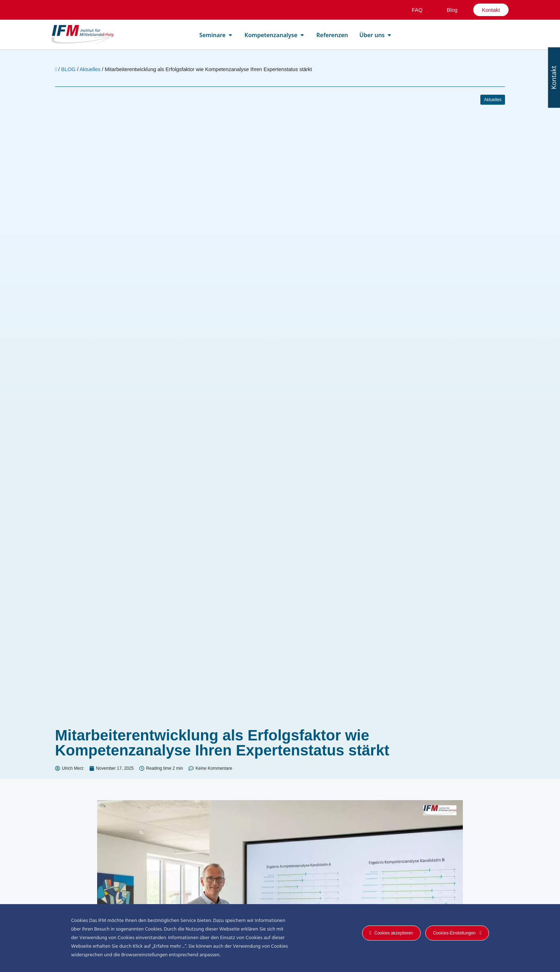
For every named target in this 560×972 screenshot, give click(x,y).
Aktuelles (90, 69)
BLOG (68, 69)
